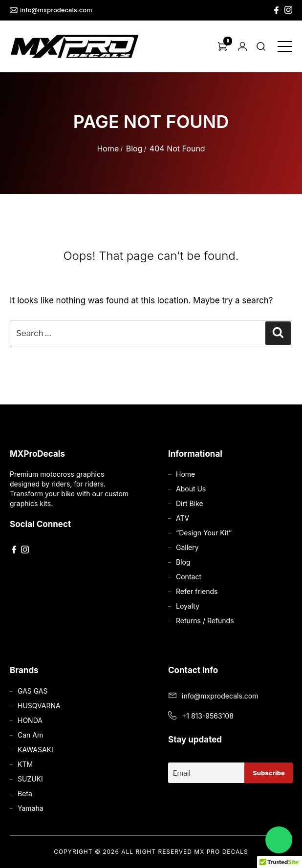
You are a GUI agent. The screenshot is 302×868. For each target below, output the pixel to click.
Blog (134, 148)
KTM (25, 764)
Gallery (187, 547)
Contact (189, 577)
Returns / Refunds (205, 621)
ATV (183, 518)
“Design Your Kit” (204, 533)
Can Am (30, 735)
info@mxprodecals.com (51, 10)
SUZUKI (30, 779)
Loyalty (188, 606)
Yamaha (31, 808)
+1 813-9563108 (208, 716)
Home (108, 148)
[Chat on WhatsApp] (279, 840)
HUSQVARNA (39, 706)
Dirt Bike (190, 503)
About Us (191, 489)
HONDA (30, 720)
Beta (25, 794)
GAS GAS (32, 691)
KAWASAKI (35, 750)
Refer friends (197, 591)
